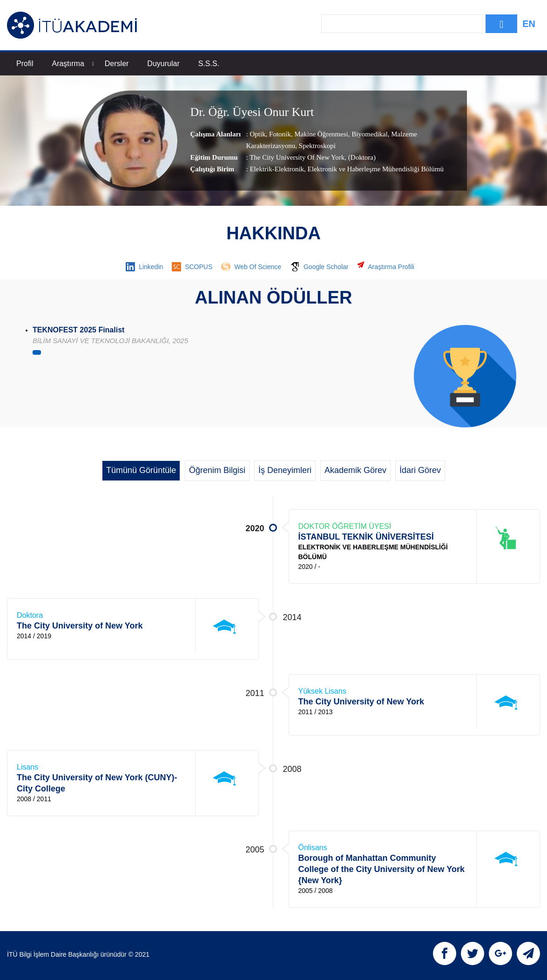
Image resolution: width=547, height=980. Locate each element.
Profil (25, 64)
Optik (257, 135)
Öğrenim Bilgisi (217, 470)
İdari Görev (420, 470)
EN (529, 24)
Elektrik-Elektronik (277, 169)
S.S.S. (209, 64)
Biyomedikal (368, 135)
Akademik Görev (355, 470)
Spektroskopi (316, 146)
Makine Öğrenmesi (321, 135)
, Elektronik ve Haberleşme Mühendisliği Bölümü (374, 169)
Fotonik (279, 135)
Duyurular (163, 64)
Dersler (117, 64)
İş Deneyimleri (285, 470)
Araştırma (73, 64)
